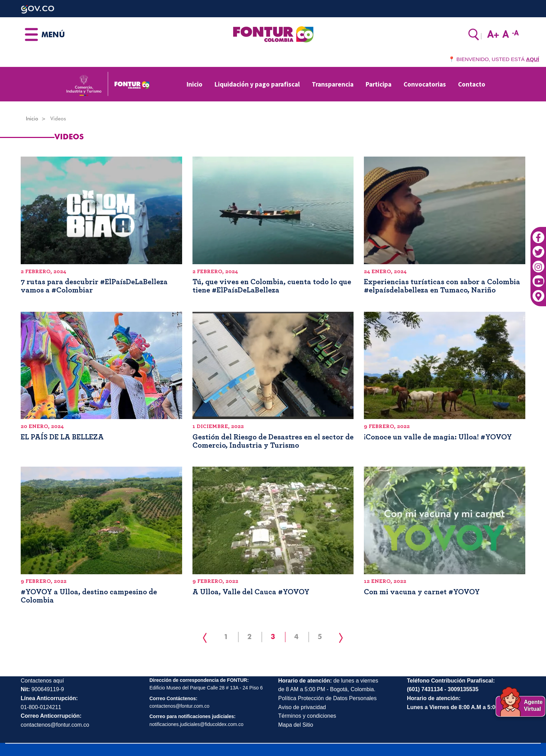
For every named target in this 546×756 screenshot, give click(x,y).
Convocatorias (425, 84)
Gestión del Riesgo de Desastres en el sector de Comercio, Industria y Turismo (273, 441)
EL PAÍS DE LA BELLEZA (62, 437)
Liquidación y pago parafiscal (257, 84)
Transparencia (333, 84)
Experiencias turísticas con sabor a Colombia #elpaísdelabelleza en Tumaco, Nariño (442, 286)
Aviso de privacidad (302, 707)
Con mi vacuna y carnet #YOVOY (422, 592)
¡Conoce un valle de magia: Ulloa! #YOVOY (438, 437)
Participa (379, 84)
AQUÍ (533, 59)
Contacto (472, 84)
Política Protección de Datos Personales (327, 698)
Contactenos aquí (42, 681)
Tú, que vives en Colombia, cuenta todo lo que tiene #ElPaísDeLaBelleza (272, 286)
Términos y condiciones (307, 716)
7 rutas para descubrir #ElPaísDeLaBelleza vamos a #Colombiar (94, 286)
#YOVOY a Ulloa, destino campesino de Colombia (89, 596)
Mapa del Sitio (296, 725)
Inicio (195, 84)
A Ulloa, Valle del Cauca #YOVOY (251, 592)
